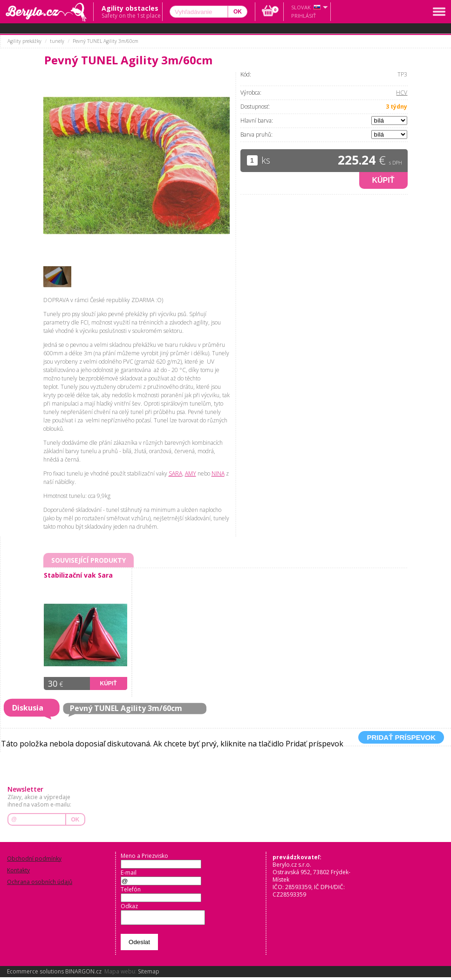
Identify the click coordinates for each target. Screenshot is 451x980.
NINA (218, 473)
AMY (191, 473)
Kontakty (18, 870)
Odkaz (129, 906)
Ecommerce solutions (35, 974)
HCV (402, 93)
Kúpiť (383, 180)
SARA (175, 473)
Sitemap (149, 974)
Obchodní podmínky (34, 859)
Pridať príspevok (401, 737)
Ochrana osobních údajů (40, 882)
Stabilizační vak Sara (78, 575)
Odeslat (139, 945)
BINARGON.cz (83, 974)
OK (75, 820)
